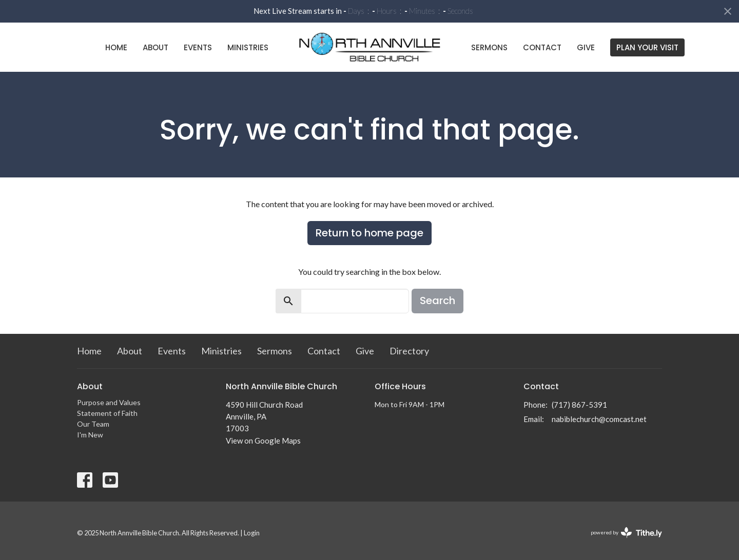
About (155, 47)
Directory (409, 351)
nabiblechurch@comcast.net (599, 419)
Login (252, 533)
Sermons (489, 47)
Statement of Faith (107, 413)
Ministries (248, 47)
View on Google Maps (263, 441)
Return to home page (369, 233)
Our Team (93, 424)
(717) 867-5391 (579, 405)
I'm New (90, 435)
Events (198, 47)
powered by (626, 533)
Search (437, 301)
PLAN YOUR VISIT (647, 47)
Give (586, 47)
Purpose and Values (109, 402)
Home (116, 47)
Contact (542, 47)
